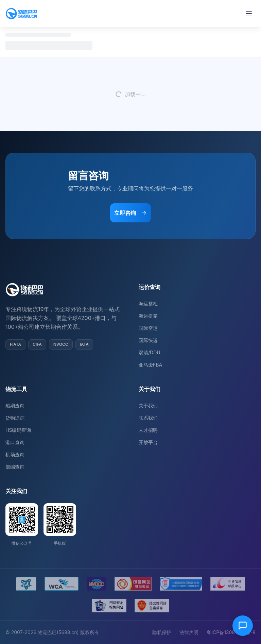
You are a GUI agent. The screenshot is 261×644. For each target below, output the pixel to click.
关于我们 (148, 405)
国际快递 (148, 340)
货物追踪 (15, 418)
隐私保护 (162, 632)
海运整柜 (148, 303)
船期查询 (15, 405)
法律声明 (189, 632)
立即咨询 (130, 213)
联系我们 (148, 418)
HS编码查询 (18, 430)
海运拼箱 (148, 316)
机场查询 (15, 454)
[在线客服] (243, 626)
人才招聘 (148, 430)
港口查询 (15, 442)
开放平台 (148, 442)
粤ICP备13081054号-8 (231, 632)
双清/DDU (150, 352)
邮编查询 (15, 467)
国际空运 (148, 328)
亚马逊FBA (150, 365)
